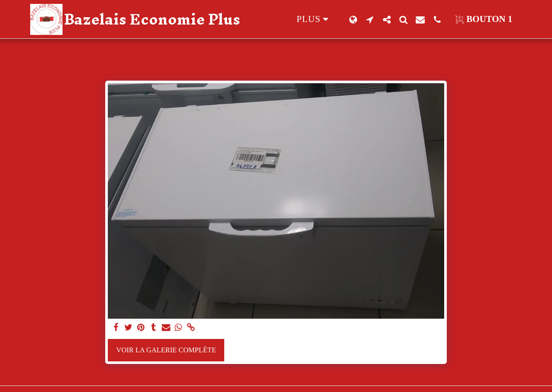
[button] (370, 19)
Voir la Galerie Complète (166, 350)
